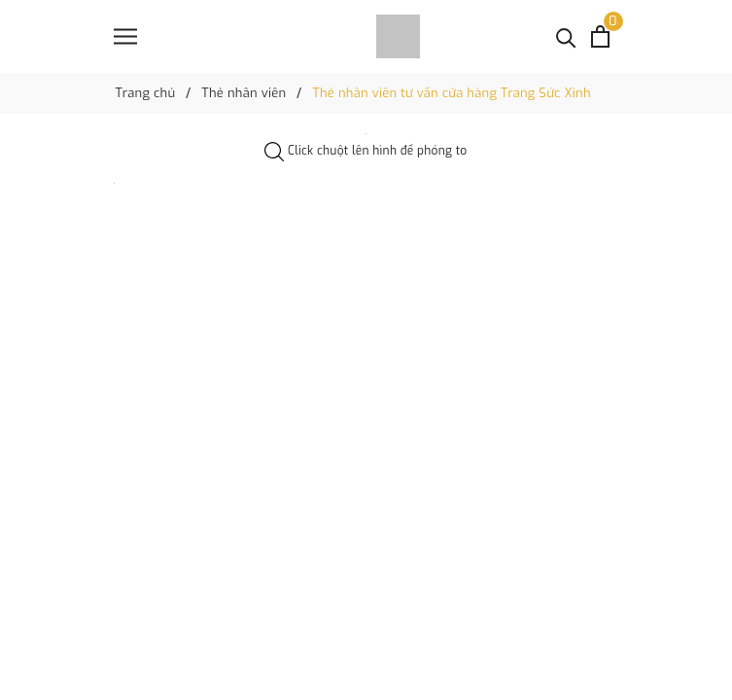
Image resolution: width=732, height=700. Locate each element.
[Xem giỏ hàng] (600, 36)
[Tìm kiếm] (566, 36)
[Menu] (125, 36)
